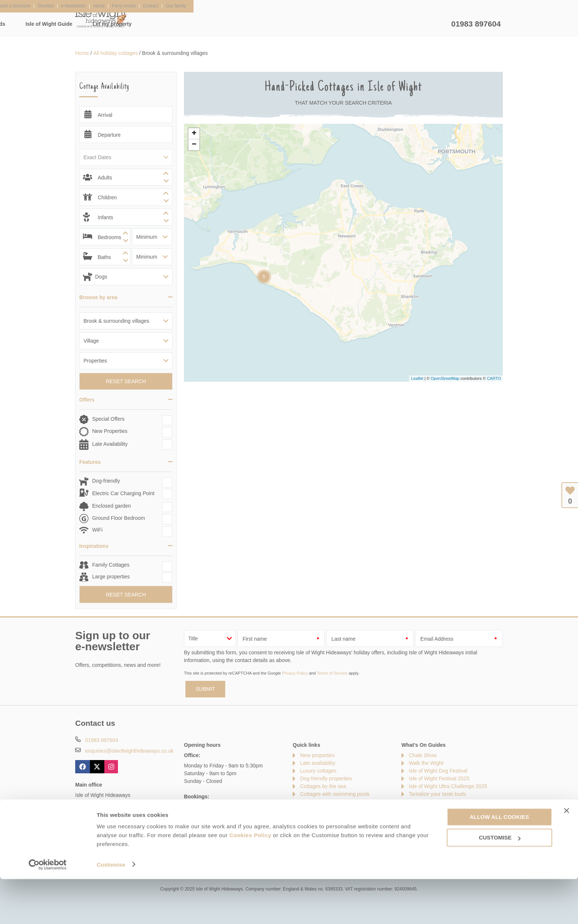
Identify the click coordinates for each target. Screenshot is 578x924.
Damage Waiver (153, 841)
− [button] (194, 145)
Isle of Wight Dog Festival (438, 771)
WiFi (97, 530)
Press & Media (198, 841)
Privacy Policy (295, 673)
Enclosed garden (112, 506)
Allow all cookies (499, 862)
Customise (111, 909)
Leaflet (417, 378)
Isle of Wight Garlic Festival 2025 (447, 809)
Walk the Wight (426, 763)
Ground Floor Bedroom (119, 518)
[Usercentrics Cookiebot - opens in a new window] (48, 910)
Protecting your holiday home (442, 825)
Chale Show (423, 755)
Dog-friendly (106, 481)
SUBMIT (206, 689)
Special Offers (108, 419)
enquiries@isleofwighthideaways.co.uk (129, 751)
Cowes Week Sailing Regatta (442, 817)
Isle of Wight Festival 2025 (439, 778)
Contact (84, 841)
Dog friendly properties (326, 778)
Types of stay (315, 802)
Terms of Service (332, 673)
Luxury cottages (318, 771)
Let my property (422, 24)
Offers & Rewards (293, 24)
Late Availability (110, 444)
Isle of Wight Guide (358, 24)
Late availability (318, 763)
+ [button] (194, 134)
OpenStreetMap (445, 378)
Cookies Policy (250, 880)
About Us (114, 841)
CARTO (494, 378)
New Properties (110, 431)
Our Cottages (188, 24)
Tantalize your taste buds (437, 794)
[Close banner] (567, 855)
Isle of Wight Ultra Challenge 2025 (448, 786)
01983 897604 (476, 24)
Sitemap (309, 809)
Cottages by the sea (323, 786)
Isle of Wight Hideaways (101, 18)
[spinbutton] (126, 177)
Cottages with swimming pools (335, 794)
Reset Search (126, 381)
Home (144, 24)
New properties (317, 755)
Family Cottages (111, 565)
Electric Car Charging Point (123, 493)
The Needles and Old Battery (442, 802)
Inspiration (238, 24)
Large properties (111, 577)
